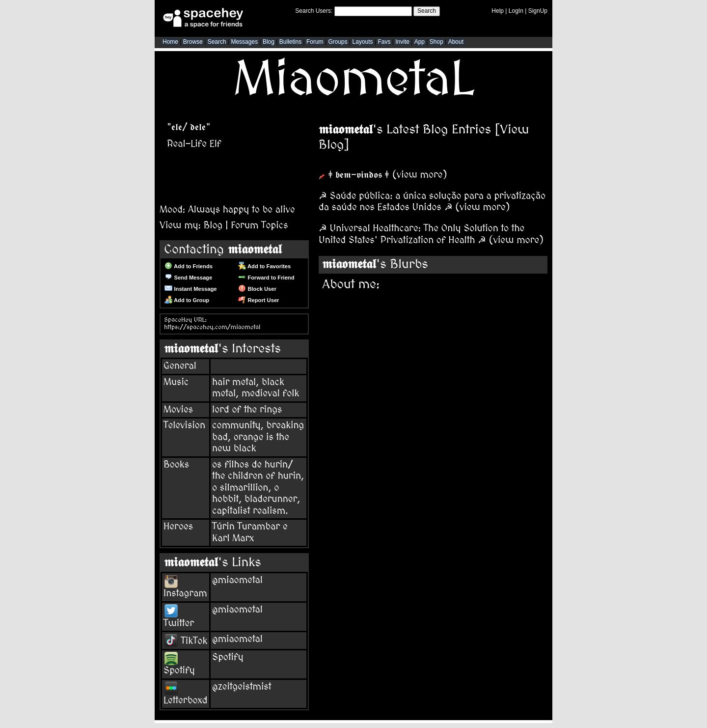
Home (170, 42)
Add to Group (187, 300)
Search (427, 11)
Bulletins (290, 42)
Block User (257, 289)
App (420, 42)
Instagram (185, 588)
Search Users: (314, 11)
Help (498, 11)
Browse (193, 42)
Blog (269, 42)
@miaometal (237, 580)
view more (420, 175)
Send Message (188, 278)
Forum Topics (259, 225)
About (456, 42)
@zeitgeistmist (242, 687)
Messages (244, 42)
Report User (258, 300)
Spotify (179, 665)
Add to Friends (189, 266)
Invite (402, 42)
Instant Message (190, 289)
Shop (436, 42)
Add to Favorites (264, 266)
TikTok (186, 641)
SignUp (538, 11)
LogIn (516, 11)
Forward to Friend (266, 278)
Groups (338, 42)
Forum (315, 42)
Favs (384, 42)
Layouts (363, 42)
